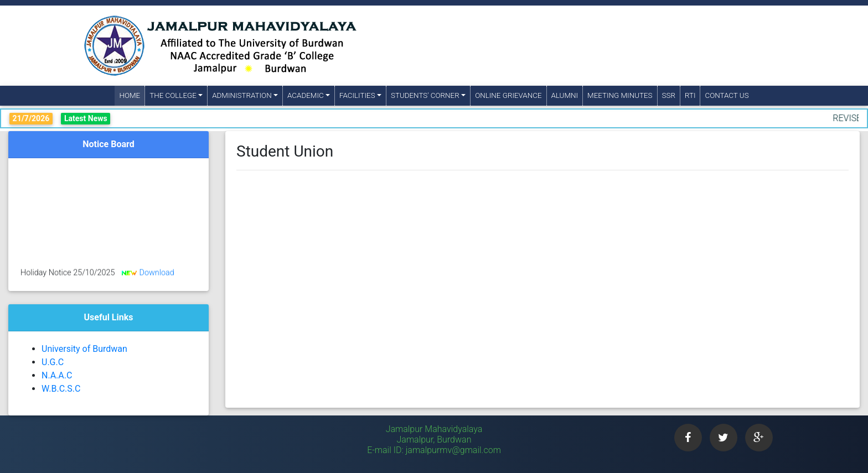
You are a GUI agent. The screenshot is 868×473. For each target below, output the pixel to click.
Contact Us (727, 95)
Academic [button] (306, 95)
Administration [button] (242, 95)
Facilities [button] (357, 95)
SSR (669, 95)
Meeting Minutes (620, 95)
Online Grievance (508, 95)
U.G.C (53, 362)
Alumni (565, 95)
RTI (690, 95)
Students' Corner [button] (425, 95)
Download (156, 275)
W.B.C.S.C (61, 389)
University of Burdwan (84, 349)
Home (132, 95)
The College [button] (173, 95)
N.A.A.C (57, 375)
